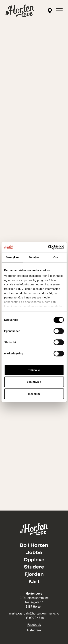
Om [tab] (56, 257)
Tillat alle (34, 370)
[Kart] (50, 11)
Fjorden (34, 574)
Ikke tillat (34, 394)
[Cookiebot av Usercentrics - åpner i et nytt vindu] (48, 247)
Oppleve (34, 560)
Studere (34, 567)
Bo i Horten (34, 545)
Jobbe (34, 553)
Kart (34, 582)
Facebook (34, 625)
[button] (59, 11)
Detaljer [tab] (34, 257)
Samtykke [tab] (12, 257)
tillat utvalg (34, 382)
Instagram (34, 630)
